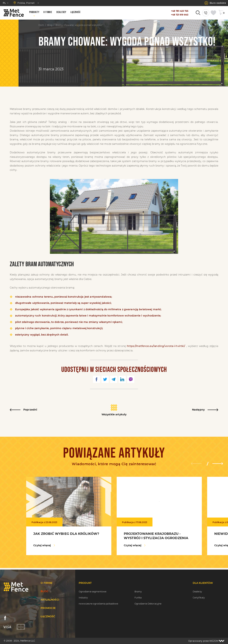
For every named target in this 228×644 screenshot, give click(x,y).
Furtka (138, 598)
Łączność (48, 616)
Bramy (138, 592)
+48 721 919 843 (180, 15)
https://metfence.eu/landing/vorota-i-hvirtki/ (156, 346)
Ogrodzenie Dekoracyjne (148, 604)
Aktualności (50, 600)
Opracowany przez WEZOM (206, 641)
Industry (83, 598)
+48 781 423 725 (180, 11)
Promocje (48, 608)
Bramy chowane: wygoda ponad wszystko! (79, 25)
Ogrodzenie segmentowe (93, 592)
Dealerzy (197, 592)
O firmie (46, 583)
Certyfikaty (199, 598)
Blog (50, 25)
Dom (41, 25)
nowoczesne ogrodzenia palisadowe (99, 604)
